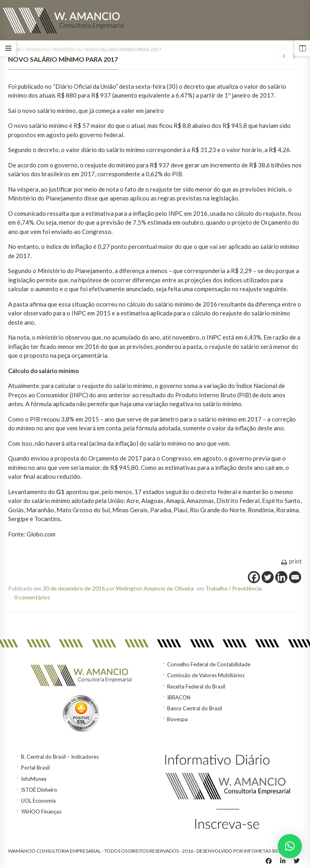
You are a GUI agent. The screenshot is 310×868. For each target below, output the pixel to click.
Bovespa (177, 719)
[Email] (295, 577)
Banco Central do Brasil (195, 708)
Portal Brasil (35, 768)
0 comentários (32, 597)
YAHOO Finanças (41, 812)
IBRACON (179, 697)
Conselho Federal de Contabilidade (209, 664)
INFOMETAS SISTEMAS (269, 851)
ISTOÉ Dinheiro (39, 790)
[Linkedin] (281, 577)
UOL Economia (38, 801)
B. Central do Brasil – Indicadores (60, 757)
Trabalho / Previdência (53, 49)
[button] (290, 846)
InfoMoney (34, 779)
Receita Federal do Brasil (196, 686)
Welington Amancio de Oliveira (155, 588)
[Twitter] (268, 577)
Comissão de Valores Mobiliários (206, 675)
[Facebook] (254, 577)
